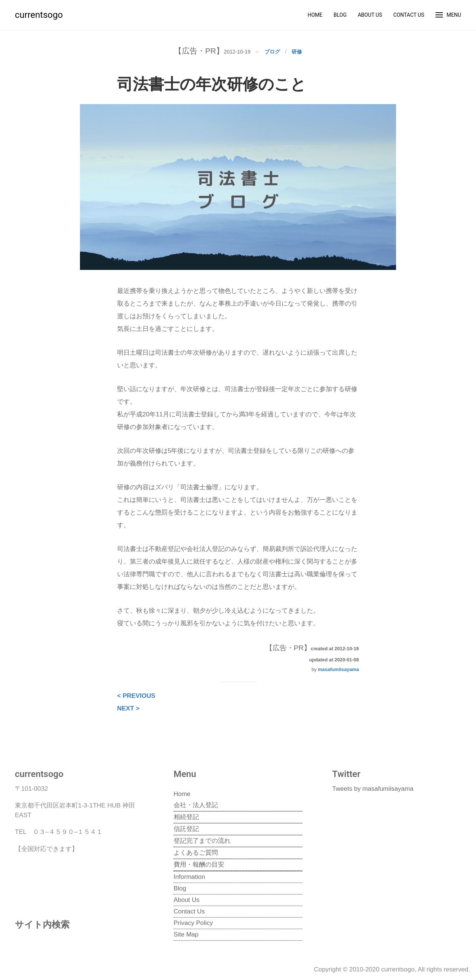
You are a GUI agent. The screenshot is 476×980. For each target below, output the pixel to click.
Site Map (186, 934)
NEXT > (128, 708)
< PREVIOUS (136, 696)
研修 (297, 52)
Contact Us (409, 15)
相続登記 (186, 817)
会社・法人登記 (196, 805)
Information (189, 877)
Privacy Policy (193, 923)
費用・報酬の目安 (199, 865)
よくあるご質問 (196, 853)
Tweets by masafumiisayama (373, 789)
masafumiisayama (338, 669)
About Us (370, 15)
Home (315, 15)
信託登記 (186, 829)
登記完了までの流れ (202, 841)
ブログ (272, 52)
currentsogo (39, 15)
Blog (340, 15)
